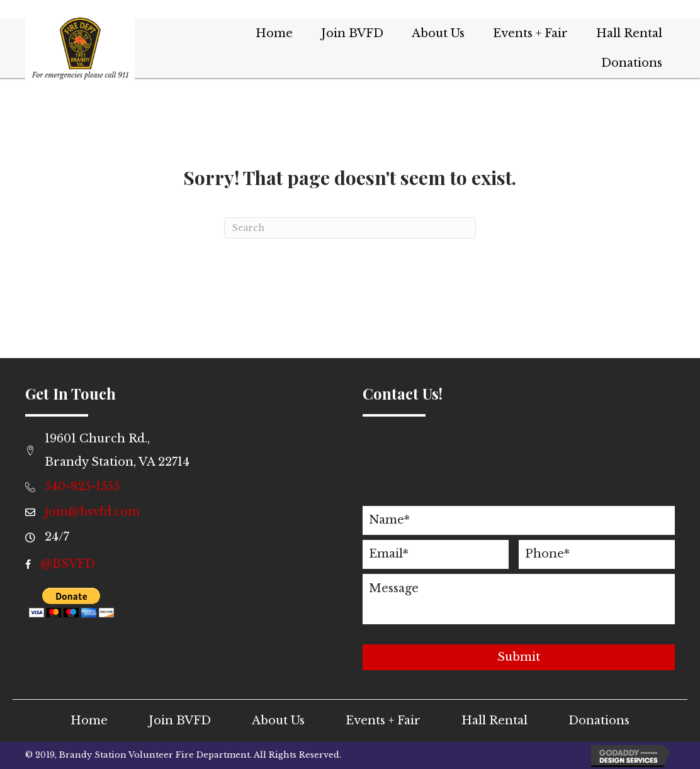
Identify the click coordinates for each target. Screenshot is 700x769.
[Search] (350, 228)
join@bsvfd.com (92, 512)
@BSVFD (68, 564)
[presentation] (458, 476)
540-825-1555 (82, 486)
